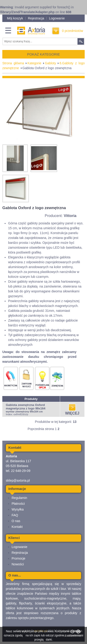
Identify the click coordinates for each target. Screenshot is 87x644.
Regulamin (19, 498)
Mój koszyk (15, 18)
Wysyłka (18, 509)
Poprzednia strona (41, 429)
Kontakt (17, 527)
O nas (16, 521)
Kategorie (34, 63)
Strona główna (13, 63)
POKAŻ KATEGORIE (43, 54)
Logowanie (57, 18)
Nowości (18, 564)
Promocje (18, 558)
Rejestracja (36, 18)
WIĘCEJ (72, 412)
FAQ (15, 515)
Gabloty (50, 63)
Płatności (18, 504)
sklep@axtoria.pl (18, 480)
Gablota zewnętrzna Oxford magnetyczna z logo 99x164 (26, 407)
